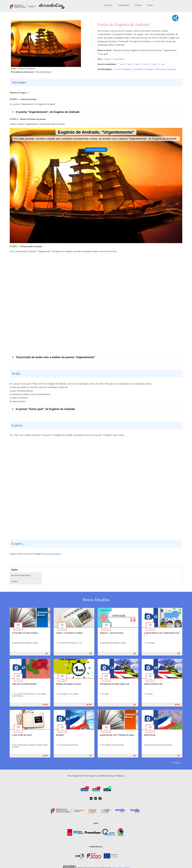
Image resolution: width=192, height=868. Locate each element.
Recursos (108, 5)
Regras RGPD (78, 776)
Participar (112, 776)
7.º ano (120, 64)
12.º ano (161, 64)
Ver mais (175, 763)
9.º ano (136, 64)
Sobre (70, 776)
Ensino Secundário (53, 554)
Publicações (120, 776)
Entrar (150, 5)
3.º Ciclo (117, 69)
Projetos (138, 5)
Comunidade (123, 5)
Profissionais (160, 69)
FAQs (86, 776)
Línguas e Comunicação (114, 59)
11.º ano (152, 64)
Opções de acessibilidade (98, 776)
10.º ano (144, 64)
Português (127, 69)
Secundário (138, 69)
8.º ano (128, 64)
